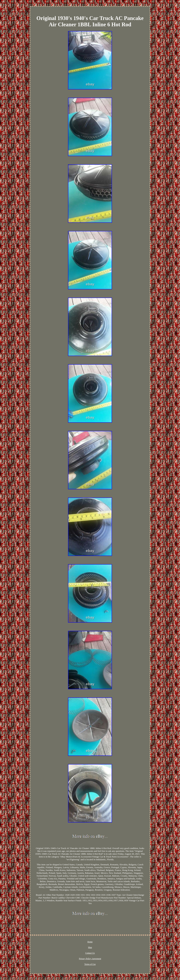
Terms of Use (90, 964)
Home (90, 942)
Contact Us (90, 953)
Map (90, 947)
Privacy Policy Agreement (90, 959)
